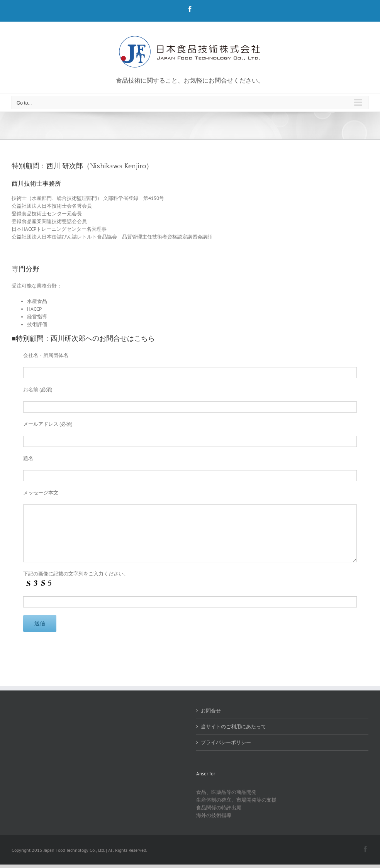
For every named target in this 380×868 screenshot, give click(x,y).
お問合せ (211, 711)
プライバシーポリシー (226, 742)
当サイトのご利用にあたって (233, 727)
